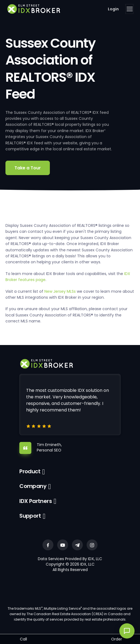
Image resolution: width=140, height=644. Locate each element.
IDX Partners (36, 501)
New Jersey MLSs (60, 291)
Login (113, 9)
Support (30, 516)
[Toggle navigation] (129, 9)
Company (33, 486)
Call (23, 639)
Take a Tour (28, 168)
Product (30, 471)
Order (117, 639)
